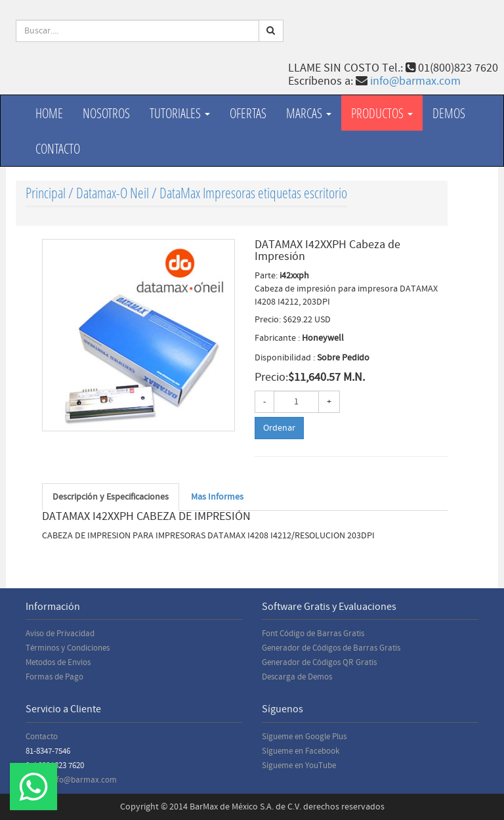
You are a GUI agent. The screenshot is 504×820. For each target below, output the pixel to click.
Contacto (58, 148)
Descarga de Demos (297, 677)
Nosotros (106, 113)
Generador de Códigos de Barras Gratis (331, 648)
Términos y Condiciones (68, 648)
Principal (46, 193)
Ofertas (248, 113)
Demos (449, 113)
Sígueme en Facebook (301, 751)
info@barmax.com (415, 81)
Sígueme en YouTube (299, 766)
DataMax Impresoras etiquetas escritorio (253, 193)
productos (382, 113)
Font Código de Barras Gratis (313, 634)
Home (49, 113)
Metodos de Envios (58, 662)
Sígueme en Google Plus (304, 737)
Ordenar (279, 428)
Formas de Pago (54, 677)
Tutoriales (180, 113)
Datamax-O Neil (113, 193)
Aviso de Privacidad (60, 634)
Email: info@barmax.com (71, 780)
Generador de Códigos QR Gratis (319, 662)
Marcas (309, 113)
